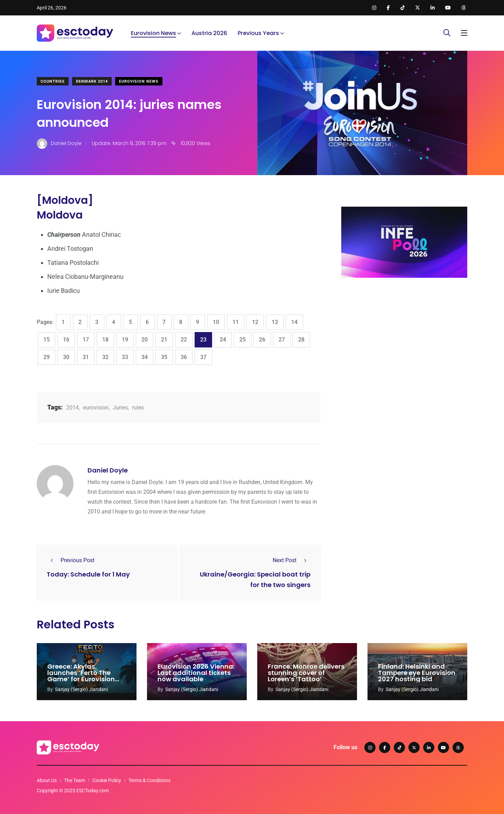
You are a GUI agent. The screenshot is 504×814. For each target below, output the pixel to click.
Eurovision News (153, 33)
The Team (75, 780)
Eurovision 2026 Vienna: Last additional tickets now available (196, 673)
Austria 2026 (209, 33)
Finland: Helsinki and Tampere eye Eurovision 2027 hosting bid (417, 673)
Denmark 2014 (92, 81)
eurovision (96, 408)
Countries (53, 81)
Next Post (292, 560)
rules (138, 408)
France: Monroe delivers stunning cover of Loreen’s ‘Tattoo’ (306, 673)
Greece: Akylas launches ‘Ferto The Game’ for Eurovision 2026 (81, 676)
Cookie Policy (107, 780)
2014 (72, 408)
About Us (47, 780)
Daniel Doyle (108, 470)
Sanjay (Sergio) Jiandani (81, 689)
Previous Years (258, 33)
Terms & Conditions (149, 780)
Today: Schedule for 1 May (88, 574)
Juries (120, 408)
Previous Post (71, 560)
